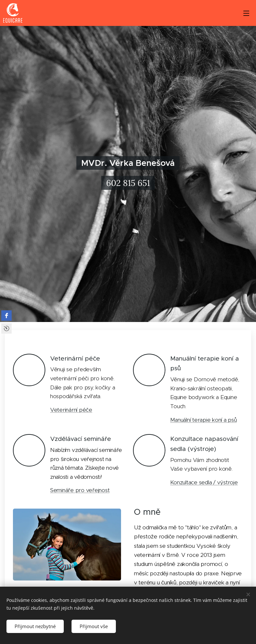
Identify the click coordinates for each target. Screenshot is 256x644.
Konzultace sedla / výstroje (204, 482)
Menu (246, 13)
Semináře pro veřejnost (80, 490)
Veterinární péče (71, 410)
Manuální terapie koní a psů (204, 420)
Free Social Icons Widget (6, 328)
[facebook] (6, 316)
